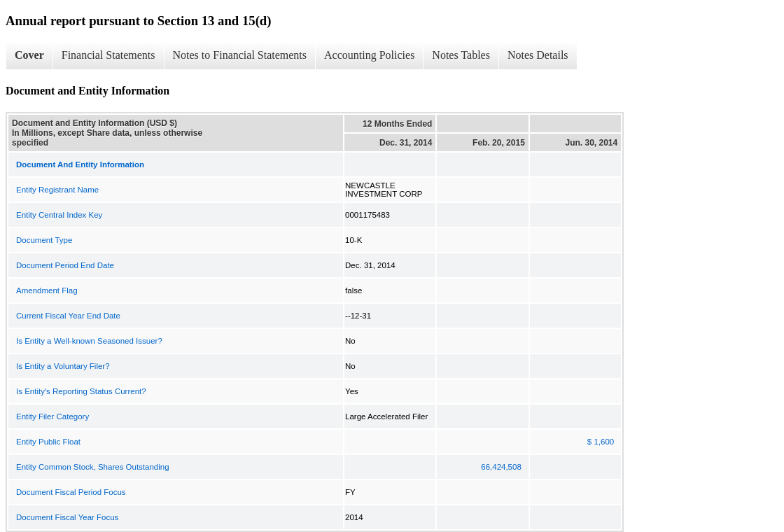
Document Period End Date (65, 265)
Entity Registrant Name (57, 190)
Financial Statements (108, 55)
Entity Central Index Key (59, 215)
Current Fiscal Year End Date (68, 316)
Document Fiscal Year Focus (67, 517)
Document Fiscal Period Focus (71, 492)
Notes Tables (461, 55)
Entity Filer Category (52, 416)
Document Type (44, 240)
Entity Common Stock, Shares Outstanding (93, 467)
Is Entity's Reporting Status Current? (81, 391)
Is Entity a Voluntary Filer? (63, 366)
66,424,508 (501, 467)
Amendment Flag (47, 290)
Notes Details (538, 55)
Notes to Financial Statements (240, 55)
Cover (29, 55)
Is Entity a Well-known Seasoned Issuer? (89, 341)
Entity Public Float (48, 442)
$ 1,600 (601, 442)
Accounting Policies (369, 55)
